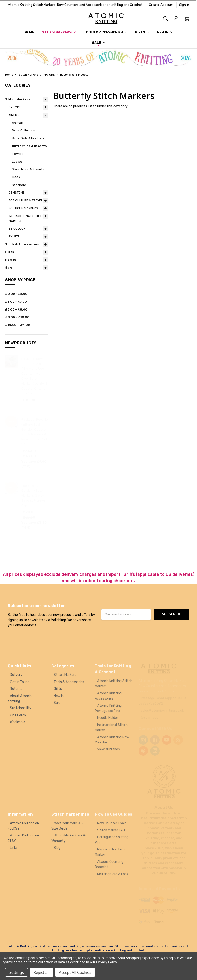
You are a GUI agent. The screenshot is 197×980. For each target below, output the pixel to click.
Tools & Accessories (105, 32)
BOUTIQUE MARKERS (23, 208)
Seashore (19, 185)
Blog (57, 848)
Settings (17, 972)
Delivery (16, 675)
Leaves (17, 161)
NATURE (15, 115)
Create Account (161, 5)
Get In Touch (20, 682)
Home (29, 32)
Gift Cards (18, 715)
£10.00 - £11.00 (18, 325)
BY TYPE (15, 107)
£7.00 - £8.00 (16, 309)
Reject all (41, 972)
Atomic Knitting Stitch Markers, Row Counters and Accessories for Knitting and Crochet (75, 5)
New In (165, 32)
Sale (98, 43)
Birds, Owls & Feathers (28, 138)
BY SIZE (14, 236)
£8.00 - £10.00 (17, 317)
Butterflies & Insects (29, 146)
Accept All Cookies (75, 972)
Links (14, 848)
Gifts (142, 32)
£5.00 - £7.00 (16, 302)
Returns (16, 689)
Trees (16, 177)
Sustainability (21, 708)
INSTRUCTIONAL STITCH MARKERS (26, 218)
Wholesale (18, 722)
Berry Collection (24, 130)
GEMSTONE (17, 193)
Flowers (18, 154)
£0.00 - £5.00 (16, 294)
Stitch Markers (59, 32)
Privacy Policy (107, 962)
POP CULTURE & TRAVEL (26, 200)
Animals (18, 123)
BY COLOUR (17, 229)
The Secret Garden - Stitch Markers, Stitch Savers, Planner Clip (33, 496)
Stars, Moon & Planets (28, 169)
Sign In (184, 5)
